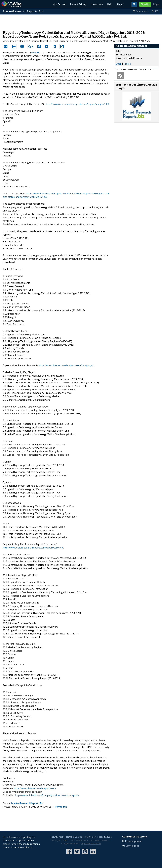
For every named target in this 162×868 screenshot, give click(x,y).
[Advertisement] (81, 21)
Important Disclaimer (91, 843)
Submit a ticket (132, 846)
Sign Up (145, 4)
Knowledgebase (133, 841)
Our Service (59, 4)
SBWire (12, 4)
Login (156, 4)
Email (118, 64)
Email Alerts (142, 11)
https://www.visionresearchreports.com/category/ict (66, 365)
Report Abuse (105, 837)
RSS (157, 11)
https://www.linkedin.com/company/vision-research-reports (47, 795)
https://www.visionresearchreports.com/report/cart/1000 (33, 548)
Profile (127, 64)
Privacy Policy (90, 837)
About (120, 4)
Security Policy (57, 837)
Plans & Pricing (78, 4)
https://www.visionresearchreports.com (35, 788)
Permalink (61, 807)
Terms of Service (74, 837)
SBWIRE (35, 52)
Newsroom (97, 4)
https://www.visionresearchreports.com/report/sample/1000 (77, 104)
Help (110, 4)
